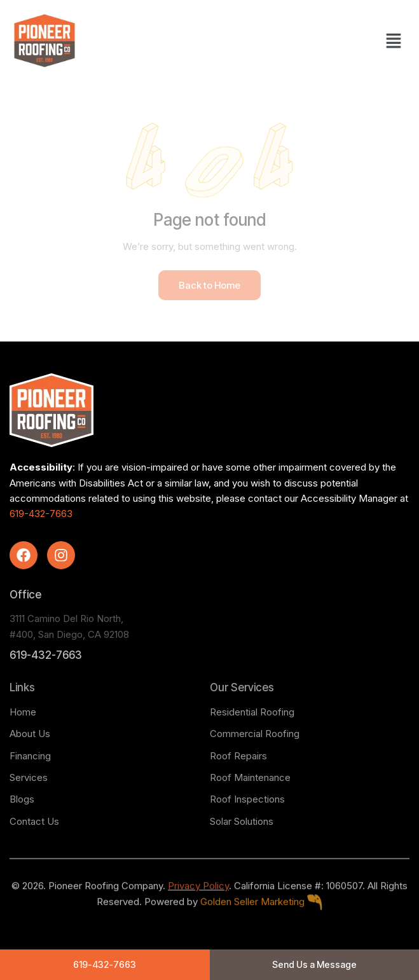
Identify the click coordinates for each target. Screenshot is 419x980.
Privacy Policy (198, 900)
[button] (394, 41)
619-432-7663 (41, 514)
